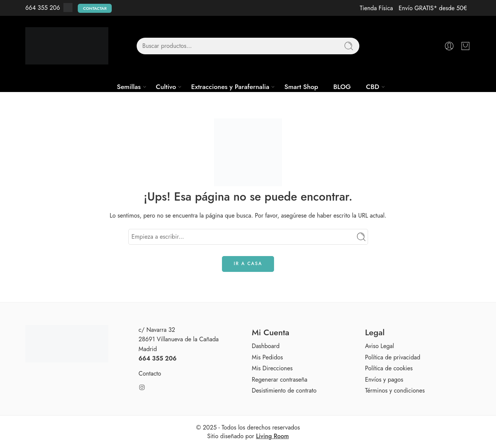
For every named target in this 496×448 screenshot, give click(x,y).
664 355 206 (43, 8)
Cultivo (166, 87)
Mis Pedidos (267, 357)
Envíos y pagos (384, 380)
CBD (372, 87)
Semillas (129, 87)
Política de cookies (389, 368)
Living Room (272, 436)
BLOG (342, 87)
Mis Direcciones (272, 368)
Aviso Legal (380, 346)
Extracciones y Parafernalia (230, 87)
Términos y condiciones (395, 390)
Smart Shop (301, 87)
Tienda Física (376, 8)
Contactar (95, 8)
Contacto (150, 374)
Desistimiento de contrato (284, 390)
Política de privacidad (393, 357)
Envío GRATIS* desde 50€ (433, 8)
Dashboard (266, 346)
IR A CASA (248, 264)
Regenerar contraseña (280, 380)
